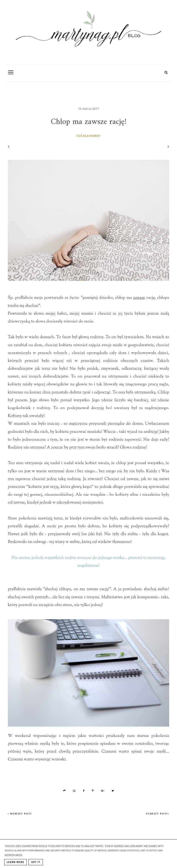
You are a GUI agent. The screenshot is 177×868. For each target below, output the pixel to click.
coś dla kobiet (88, 136)
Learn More (15, 862)
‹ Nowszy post (20, 814)
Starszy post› (158, 814)
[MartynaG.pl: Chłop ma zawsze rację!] (88, 31)
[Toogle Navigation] (11, 72)
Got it (36, 862)
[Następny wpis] (166, 147)
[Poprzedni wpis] (9, 147)
